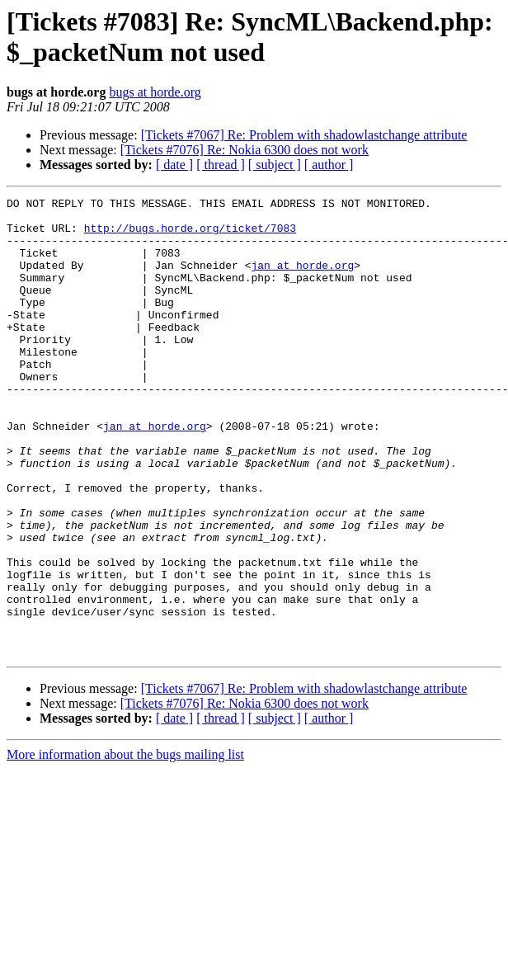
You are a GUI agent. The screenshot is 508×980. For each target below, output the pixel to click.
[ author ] (329, 165)
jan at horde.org (302, 280)
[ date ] (174, 165)
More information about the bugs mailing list (125, 846)
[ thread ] (221, 165)
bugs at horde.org (155, 92)
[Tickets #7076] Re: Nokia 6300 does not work (245, 150)
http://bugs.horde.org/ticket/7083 (190, 235)
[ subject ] (275, 165)
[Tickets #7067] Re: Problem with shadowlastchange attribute (304, 135)
